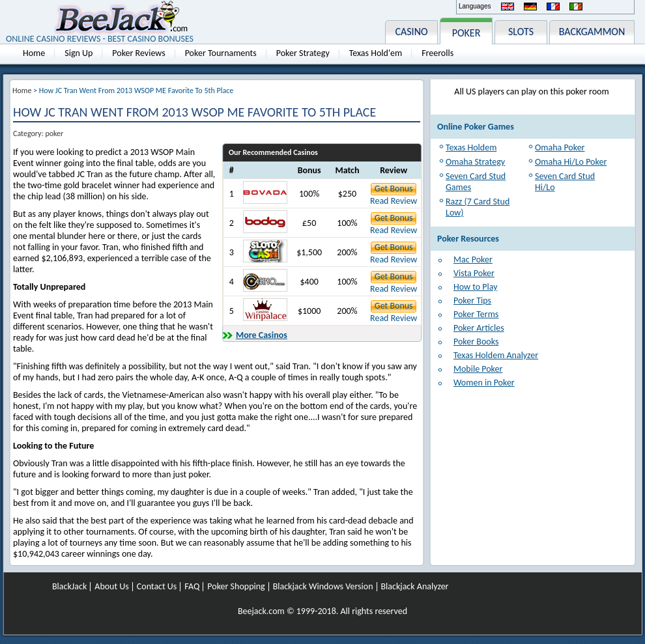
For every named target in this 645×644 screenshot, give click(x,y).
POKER (466, 33)
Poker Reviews (138, 53)
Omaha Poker (560, 147)
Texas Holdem (471, 147)
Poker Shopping (236, 587)
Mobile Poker (478, 369)
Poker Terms (476, 314)
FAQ (192, 587)
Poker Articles (479, 328)
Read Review (394, 201)
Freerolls (437, 53)
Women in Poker (484, 383)
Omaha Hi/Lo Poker (571, 162)
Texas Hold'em (376, 53)
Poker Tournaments (221, 53)
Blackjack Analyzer (415, 587)
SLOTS (521, 32)
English (508, 7)
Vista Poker (474, 273)
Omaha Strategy (475, 162)
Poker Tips (472, 301)
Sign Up (79, 53)
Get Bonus (394, 189)
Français (553, 7)
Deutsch (530, 7)
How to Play (476, 287)
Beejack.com (261, 611)
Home (34, 53)
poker (54, 133)
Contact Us (157, 587)
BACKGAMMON (592, 32)
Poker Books (476, 342)
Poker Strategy (303, 53)
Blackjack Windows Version (323, 587)
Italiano (576, 7)
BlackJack (69, 587)
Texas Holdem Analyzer (496, 355)
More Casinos (262, 335)
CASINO (411, 32)
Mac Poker (473, 259)
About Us (112, 587)
